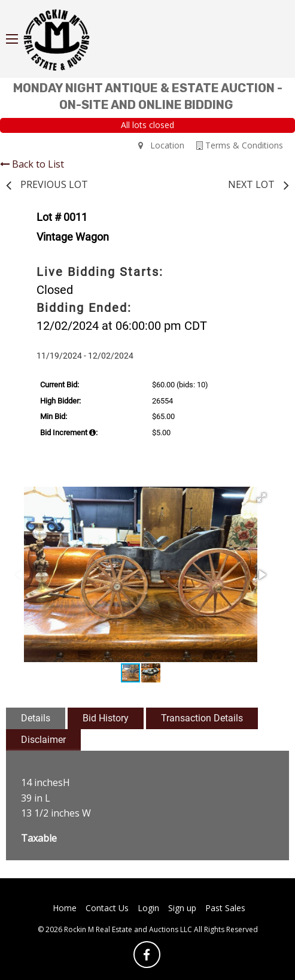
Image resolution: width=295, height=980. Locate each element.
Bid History (106, 718)
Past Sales (225, 908)
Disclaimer (43, 740)
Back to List (32, 164)
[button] (261, 497)
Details (36, 718)
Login (148, 908)
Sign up (182, 908)
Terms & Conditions (240, 145)
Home (65, 908)
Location (161, 145)
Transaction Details (202, 718)
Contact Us (107, 908)
